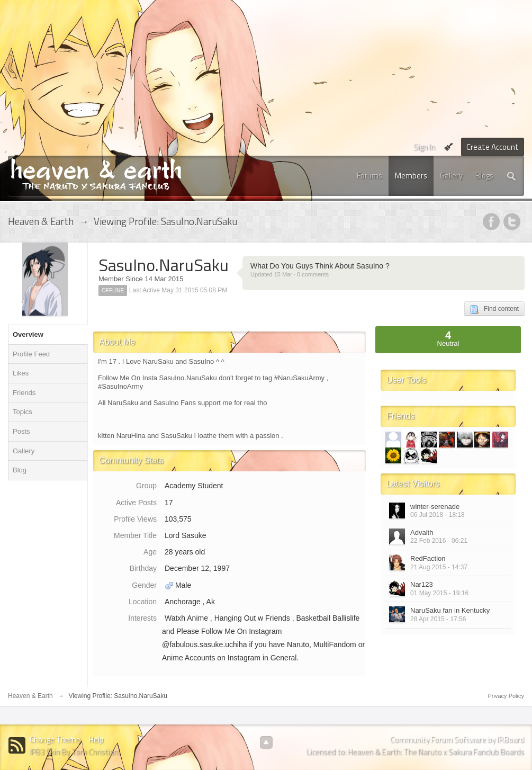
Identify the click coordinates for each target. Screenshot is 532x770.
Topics (22, 412)
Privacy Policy (506, 696)
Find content (494, 309)
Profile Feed (31, 354)
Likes (21, 373)
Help (96, 740)
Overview (28, 334)
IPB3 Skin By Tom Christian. (75, 752)
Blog (20, 470)
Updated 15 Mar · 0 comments (290, 274)
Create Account (493, 147)
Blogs (484, 176)
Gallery (451, 176)
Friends (24, 393)
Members (411, 176)
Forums (369, 176)
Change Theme (55, 740)
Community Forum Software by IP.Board (457, 740)
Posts (21, 431)
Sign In (424, 147)
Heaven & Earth (30, 696)
